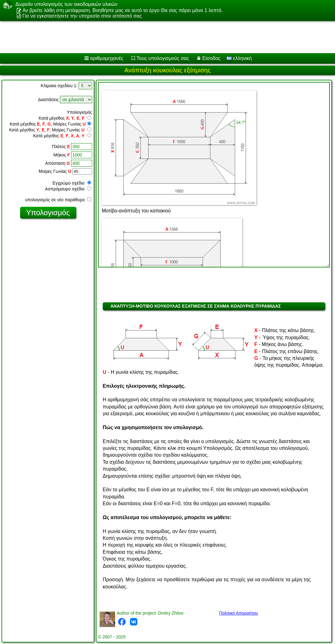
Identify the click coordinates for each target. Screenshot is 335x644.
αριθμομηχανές (107, 58)
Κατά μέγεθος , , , (65, 118)
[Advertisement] (161, 37)
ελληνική (239, 58)
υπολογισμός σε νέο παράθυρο (58, 200)
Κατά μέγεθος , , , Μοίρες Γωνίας (51, 124)
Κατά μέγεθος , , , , (62, 136)
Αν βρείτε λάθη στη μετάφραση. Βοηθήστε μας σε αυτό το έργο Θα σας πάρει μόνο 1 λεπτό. (122, 10)
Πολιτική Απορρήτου (238, 613)
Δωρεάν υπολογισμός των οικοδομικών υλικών (67, 4)
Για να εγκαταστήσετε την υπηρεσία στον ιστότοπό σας (82, 16)
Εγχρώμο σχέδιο (72, 183)
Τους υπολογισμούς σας (163, 58)
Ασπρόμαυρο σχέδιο (68, 189)
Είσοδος (211, 58)
